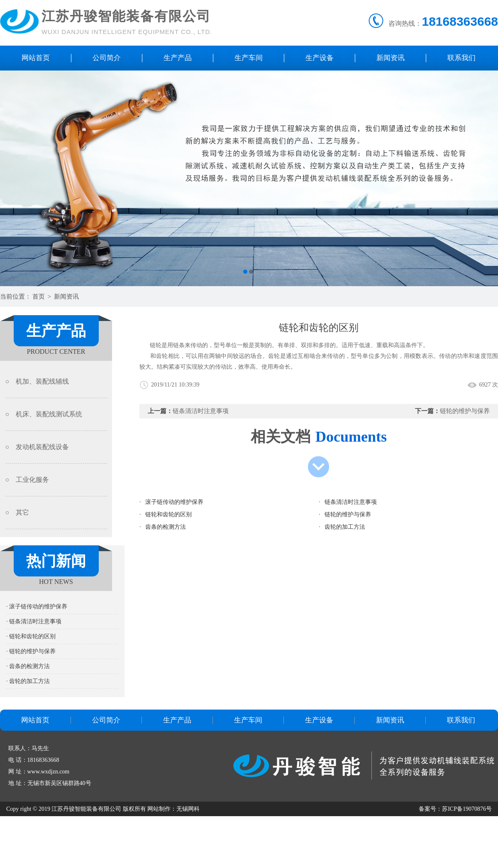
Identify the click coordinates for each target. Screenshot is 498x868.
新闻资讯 (391, 58)
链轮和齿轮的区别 (168, 514)
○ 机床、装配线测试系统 (44, 414)
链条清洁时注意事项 (201, 411)
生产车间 (249, 58)
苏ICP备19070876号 (467, 809)
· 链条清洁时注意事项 (34, 621)
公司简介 (107, 58)
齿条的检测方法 (166, 527)
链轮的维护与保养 (465, 411)
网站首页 (36, 58)
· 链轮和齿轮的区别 (31, 636)
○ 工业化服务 (27, 480)
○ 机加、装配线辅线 (37, 381)
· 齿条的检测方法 (28, 666)
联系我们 (461, 58)
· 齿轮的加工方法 (28, 681)
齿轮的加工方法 (345, 527)
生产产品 (178, 58)
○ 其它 (17, 512)
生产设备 (320, 58)
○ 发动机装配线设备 (37, 447)
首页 (39, 297)
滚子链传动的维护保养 (174, 502)
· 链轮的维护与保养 (31, 651)
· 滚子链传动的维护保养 (37, 607)
